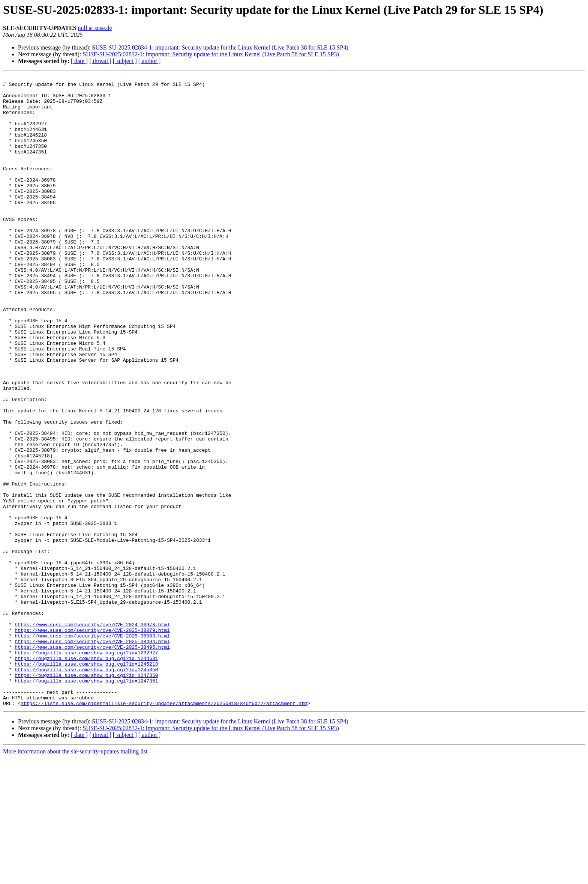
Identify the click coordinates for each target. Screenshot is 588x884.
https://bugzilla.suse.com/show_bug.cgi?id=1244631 (86, 775)
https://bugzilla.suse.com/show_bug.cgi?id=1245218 (86, 782)
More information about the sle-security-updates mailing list (75, 877)
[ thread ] (100, 61)
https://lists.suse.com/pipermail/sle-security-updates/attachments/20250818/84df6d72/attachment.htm (164, 829)
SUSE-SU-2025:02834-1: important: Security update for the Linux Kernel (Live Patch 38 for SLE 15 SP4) (220, 47)
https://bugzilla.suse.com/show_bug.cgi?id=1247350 (86, 795)
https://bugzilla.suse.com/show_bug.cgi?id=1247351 (86, 802)
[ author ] (150, 61)
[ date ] (79, 61)
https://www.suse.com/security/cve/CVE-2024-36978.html (92, 735)
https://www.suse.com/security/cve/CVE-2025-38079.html (92, 741)
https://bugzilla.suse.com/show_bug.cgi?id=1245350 (86, 789)
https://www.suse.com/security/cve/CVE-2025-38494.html (92, 755)
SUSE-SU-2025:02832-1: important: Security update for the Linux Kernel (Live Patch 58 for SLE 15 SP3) (211, 54)
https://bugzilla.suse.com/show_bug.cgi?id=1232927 (86, 768)
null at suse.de (95, 28)
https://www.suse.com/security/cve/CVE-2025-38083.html (92, 748)
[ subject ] (125, 61)
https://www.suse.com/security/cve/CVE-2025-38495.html (92, 762)
